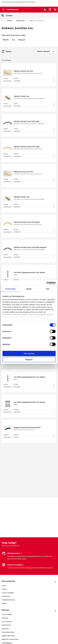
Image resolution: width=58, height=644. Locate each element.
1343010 (34, 204)
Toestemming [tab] (10, 289)
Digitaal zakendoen (8, 636)
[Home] (2, 21)
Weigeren (29, 360)
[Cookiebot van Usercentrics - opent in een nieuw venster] (46, 283)
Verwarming (6, 596)
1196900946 (34, 257)
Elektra (10, 21)
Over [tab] (48, 289)
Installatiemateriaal (8, 600)
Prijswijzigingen (7, 643)
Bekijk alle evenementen (10, 639)
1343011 (34, 104)
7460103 (34, 435)
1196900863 (34, 232)
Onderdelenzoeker (8, 632)
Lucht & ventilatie (8, 593)
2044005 (34, 280)
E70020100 (34, 412)
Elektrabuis (21, 21)
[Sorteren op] (46, 51)
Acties (4, 586)
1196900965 (34, 207)
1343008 (34, 179)
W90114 (34, 437)
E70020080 (34, 387)
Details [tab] (29, 289)
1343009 (34, 78)
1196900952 (34, 81)
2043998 (34, 410)
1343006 (34, 255)
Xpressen (5, 618)
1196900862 (34, 156)
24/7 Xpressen (7, 621)
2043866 (34, 384)
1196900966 (34, 106)
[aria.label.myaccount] (45, 10)
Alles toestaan (29, 353)
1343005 (34, 229)
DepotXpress (6, 625)
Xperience (5, 629)
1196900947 (34, 131)
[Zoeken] (32, 16)
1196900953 (34, 182)
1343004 (34, 154)
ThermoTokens (7, 614)
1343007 (34, 129)
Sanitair (4, 603)
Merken (4, 589)
